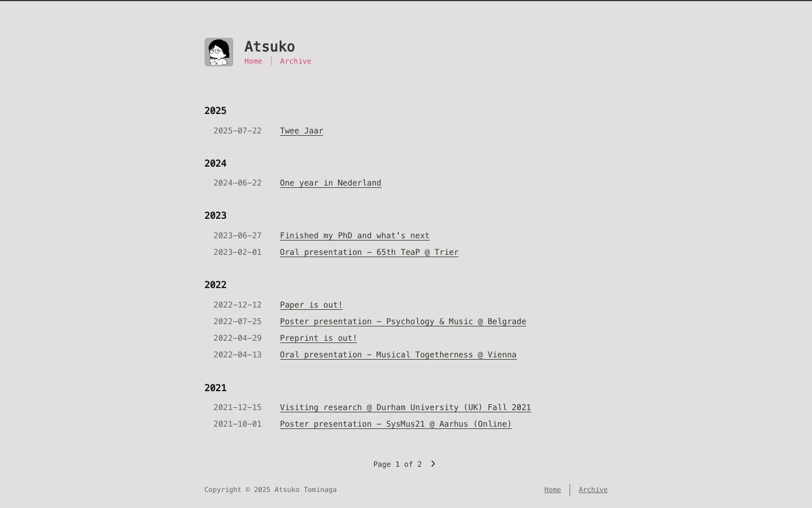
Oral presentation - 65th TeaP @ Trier (370, 252)
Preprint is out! (319, 338)
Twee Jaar (302, 131)
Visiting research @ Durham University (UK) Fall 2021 (406, 407)
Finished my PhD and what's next (355, 235)
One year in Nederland (331, 183)
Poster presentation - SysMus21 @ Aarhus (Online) (396, 424)
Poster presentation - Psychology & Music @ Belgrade (403, 321)
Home (254, 61)
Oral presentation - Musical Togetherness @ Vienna (399, 355)
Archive (296, 61)
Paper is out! (312, 305)
